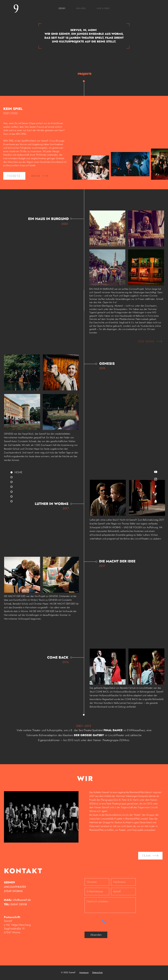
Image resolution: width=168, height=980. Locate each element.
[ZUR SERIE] (150, 341)
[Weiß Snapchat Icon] (156, 501)
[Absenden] (96, 935)
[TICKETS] (14, 176)
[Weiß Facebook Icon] (156, 487)
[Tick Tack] (156, 494)
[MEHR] (40, 176)
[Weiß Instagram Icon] (156, 479)
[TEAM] (150, 856)
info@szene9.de (22, 900)
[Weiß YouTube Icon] (156, 472)
